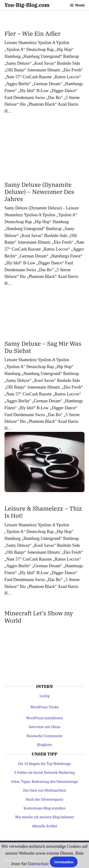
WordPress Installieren (44, 718)
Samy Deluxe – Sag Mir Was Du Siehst (43, 347)
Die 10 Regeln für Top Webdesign (44, 764)
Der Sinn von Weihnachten (44, 790)
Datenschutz (38, 864)
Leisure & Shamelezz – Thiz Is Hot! (43, 512)
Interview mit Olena (44, 727)
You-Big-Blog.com (27, 5)
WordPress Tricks (45, 707)
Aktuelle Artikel (45, 826)
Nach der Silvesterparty (45, 799)
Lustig (45, 696)
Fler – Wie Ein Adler (33, 33)
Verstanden (64, 862)
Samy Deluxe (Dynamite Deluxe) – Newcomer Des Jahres (39, 192)
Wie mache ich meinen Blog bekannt (44, 817)
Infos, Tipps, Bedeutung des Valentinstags (45, 782)
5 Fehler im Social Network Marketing (44, 772)
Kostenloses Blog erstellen (44, 808)
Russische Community (45, 736)
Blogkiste (44, 745)
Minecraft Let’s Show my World (39, 617)
